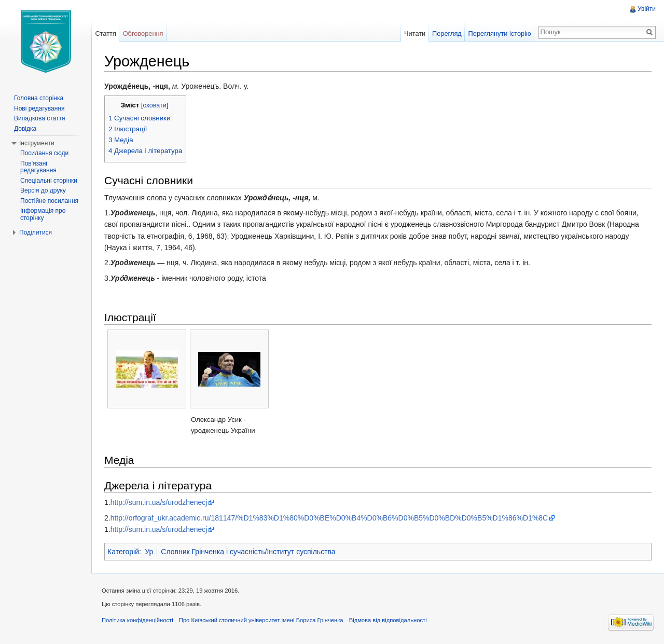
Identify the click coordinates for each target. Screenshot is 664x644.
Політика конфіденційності (137, 620)
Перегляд (447, 33)
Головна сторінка (39, 98)
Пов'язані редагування (38, 167)
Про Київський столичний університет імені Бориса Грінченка (261, 620)
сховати (154, 105)
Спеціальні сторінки (49, 181)
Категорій (123, 552)
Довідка (25, 129)
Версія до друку (43, 190)
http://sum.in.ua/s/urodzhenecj (159, 502)
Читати (415, 33)
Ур (149, 552)
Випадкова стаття (39, 118)
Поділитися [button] (36, 232)
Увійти (647, 9)
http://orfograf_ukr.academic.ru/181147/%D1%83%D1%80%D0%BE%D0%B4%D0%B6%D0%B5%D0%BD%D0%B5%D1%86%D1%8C (329, 518)
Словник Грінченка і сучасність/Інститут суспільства (248, 552)
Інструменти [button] (37, 143)
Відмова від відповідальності (388, 620)
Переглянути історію (500, 33)
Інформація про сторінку (43, 214)
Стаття (105, 33)
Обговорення (143, 33)
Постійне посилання (49, 201)
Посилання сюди (44, 153)
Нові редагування (39, 108)
